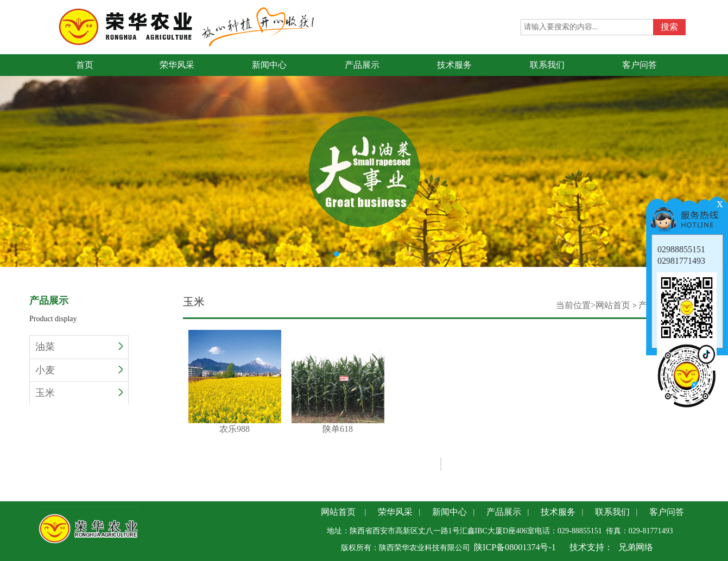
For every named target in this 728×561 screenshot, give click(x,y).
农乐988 (235, 382)
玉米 (79, 393)
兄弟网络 (636, 547)
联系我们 (612, 512)
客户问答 (667, 512)
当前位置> (576, 305)
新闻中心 (450, 512)
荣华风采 (395, 512)
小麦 (79, 370)
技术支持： (591, 547)
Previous (8, 152)
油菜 (79, 347)
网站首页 (613, 305)
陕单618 (338, 382)
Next (720, 152)
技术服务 (558, 512)
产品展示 (504, 512)
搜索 (669, 27)
